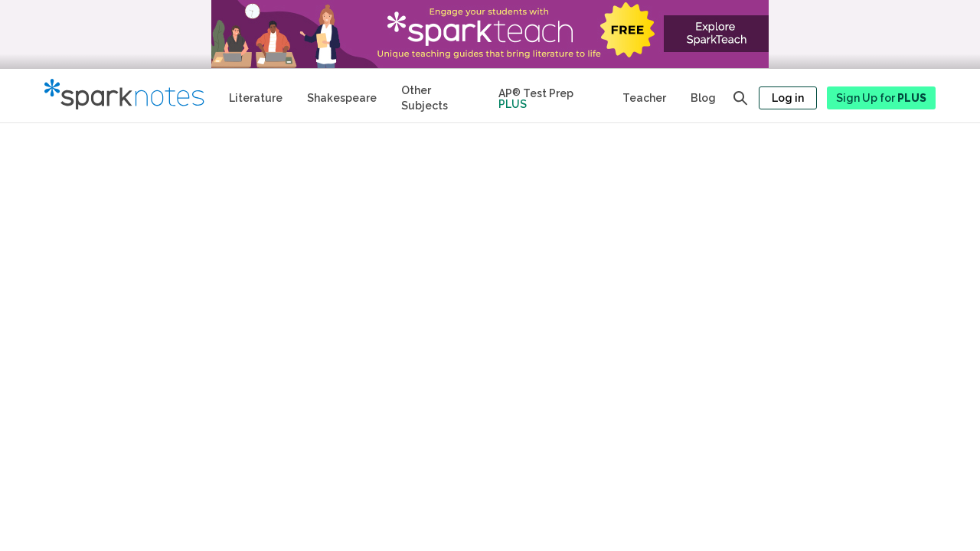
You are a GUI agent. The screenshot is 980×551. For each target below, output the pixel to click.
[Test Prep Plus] (548, 96)
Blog (703, 98)
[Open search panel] (740, 98)
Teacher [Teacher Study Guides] (644, 98)
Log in (788, 98)
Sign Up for (881, 98)
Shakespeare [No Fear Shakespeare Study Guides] (342, 98)
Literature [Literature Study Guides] (256, 98)
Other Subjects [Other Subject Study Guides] (425, 98)
